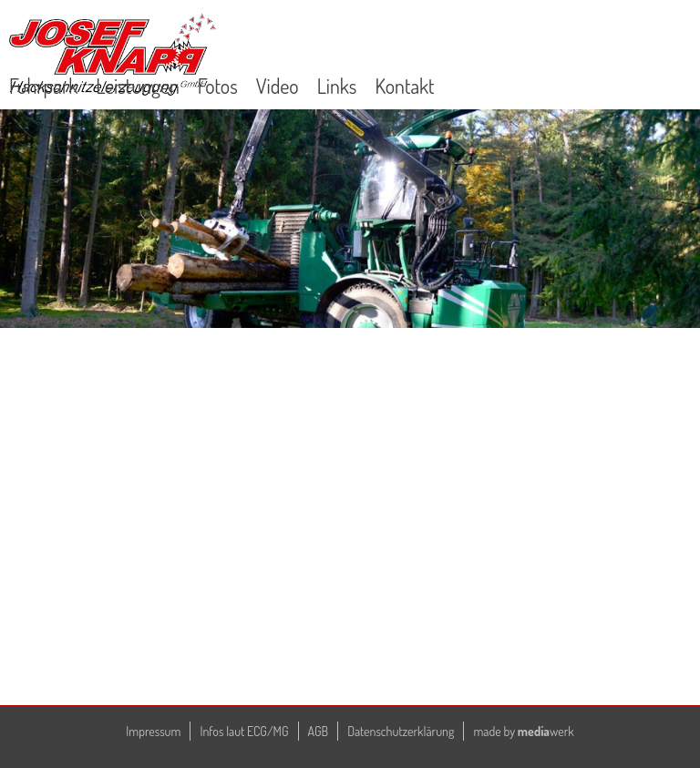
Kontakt (404, 86)
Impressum (153, 731)
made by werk (523, 731)
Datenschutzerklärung (401, 731)
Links (337, 86)
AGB (319, 731)
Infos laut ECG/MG (244, 731)
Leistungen (138, 86)
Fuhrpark (43, 86)
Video (278, 86)
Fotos (218, 86)
